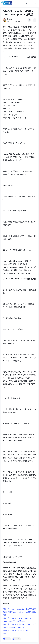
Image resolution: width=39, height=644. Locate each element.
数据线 (20, 21)
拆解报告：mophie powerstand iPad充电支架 (19, 609)
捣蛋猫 (9, 19)
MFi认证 (17, 639)
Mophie (8, 639)
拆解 (16, 21)
